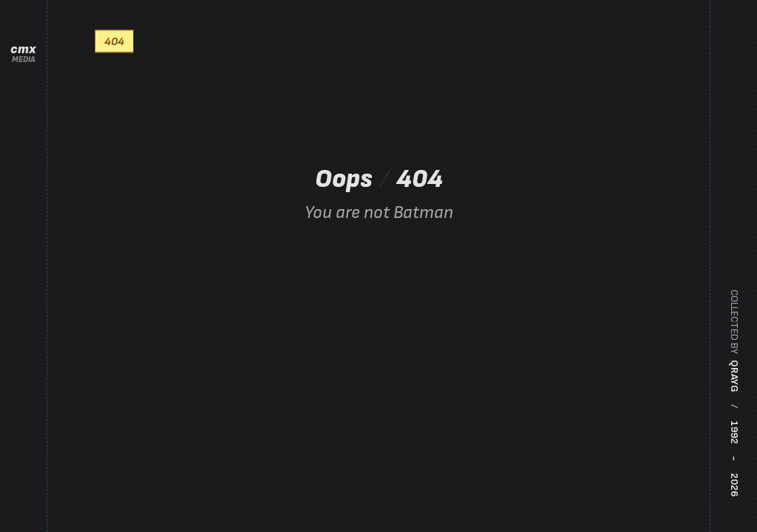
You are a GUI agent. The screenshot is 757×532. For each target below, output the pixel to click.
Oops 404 (378, 192)
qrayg (734, 376)
